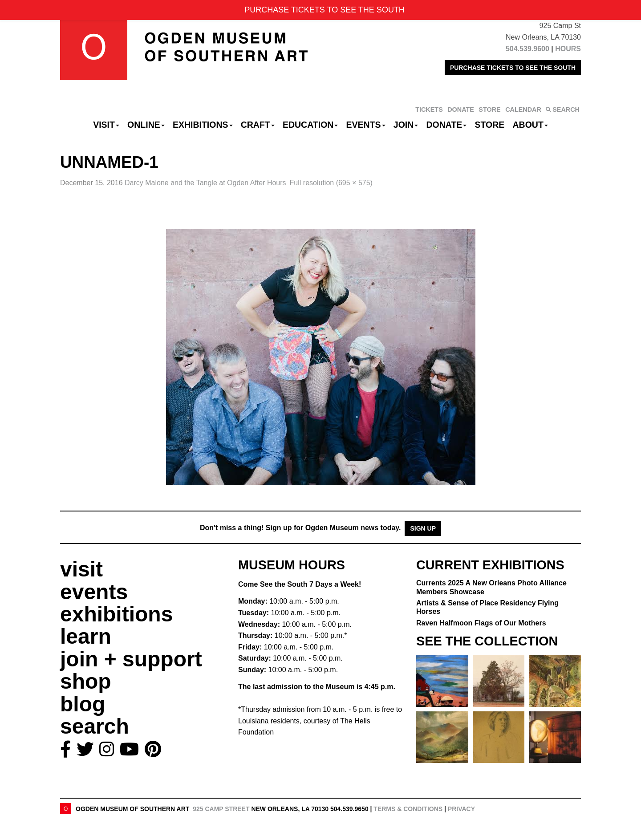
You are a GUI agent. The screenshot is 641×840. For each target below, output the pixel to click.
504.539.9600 (527, 49)
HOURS (568, 49)
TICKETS (429, 110)
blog (83, 704)
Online (146, 125)
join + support (131, 659)
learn (86, 636)
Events (366, 125)
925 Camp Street (221, 809)
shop (86, 681)
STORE (489, 110)
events (94, 592)
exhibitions (116, 614)
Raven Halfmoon (481, 623)
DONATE (461, 110)
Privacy (461, 809)
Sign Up (423, 528)
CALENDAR (523, 110)
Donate (446, 125)
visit (81, 569)
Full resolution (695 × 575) (331, 183)
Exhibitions (203, 125)
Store (490, 125)
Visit (106, 125)
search (95, 726)
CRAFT (258, 125)
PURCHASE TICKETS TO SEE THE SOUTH (513, 68)
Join (406, 125)
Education (310, 125)
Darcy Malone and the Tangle (205, 183)
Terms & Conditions (408, 809)
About (530, 125)
